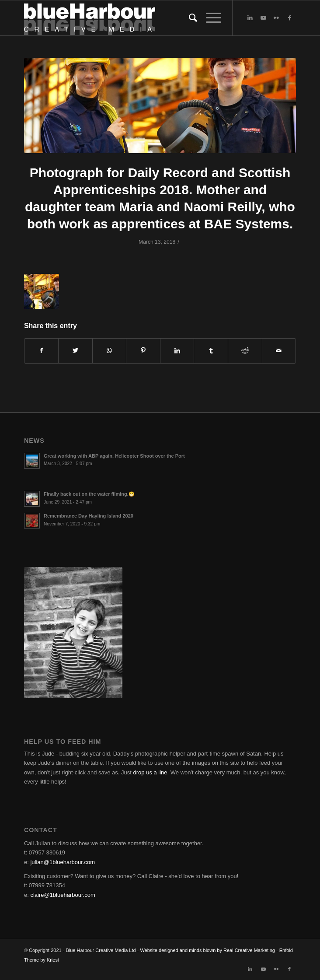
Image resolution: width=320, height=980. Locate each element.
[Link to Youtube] (263, 18)
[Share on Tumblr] (211, 351)
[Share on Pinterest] (143, 351)
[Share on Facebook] (42, 351)
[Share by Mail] (279, 351)
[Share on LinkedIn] (177, 351)
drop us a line (150, 772)
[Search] (189, 18)
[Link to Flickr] (276, 18)
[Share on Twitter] (75, 351)
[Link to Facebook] (289, 18)
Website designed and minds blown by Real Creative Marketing (207, 950)
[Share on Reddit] (245, 351)
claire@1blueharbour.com (63, 895)
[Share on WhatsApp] (110, 351)
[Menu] (209, 18)
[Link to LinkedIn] (250, 18)
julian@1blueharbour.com (63, 862)
